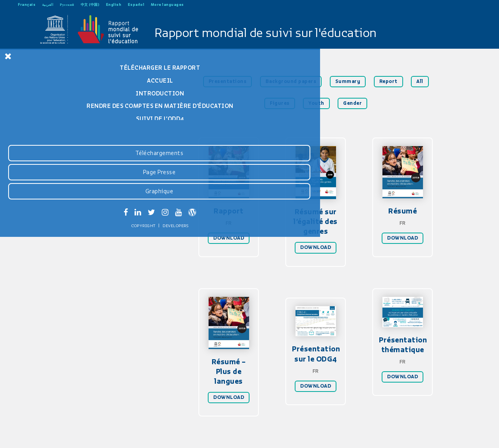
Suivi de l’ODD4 (59, 125)
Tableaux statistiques (59, 151)
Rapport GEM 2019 (58, 183)
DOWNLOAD (229, 238)
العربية (48, 4)
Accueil (59, 81)
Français (27, 4)
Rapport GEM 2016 (58, 196)
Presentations (228, 81)
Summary (348, 81)
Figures (280, 103)
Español (136, 4)
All (420, 81)
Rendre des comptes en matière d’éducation (58, 109)
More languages (167, 4)
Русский (67, 4)
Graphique (58, 404)
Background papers (291, 81)
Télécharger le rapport (58, 68)
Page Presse (58, 385)
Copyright (42, 439)
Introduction (58, 93)
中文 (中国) (90, 4)
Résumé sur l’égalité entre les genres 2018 (59, 167)
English (114, 4)
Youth (316, 103)
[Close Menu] (8, 56)
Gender (352, 103)
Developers (74, 439)
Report (388, 81)
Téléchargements (58, 366)
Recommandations (59, 138)
